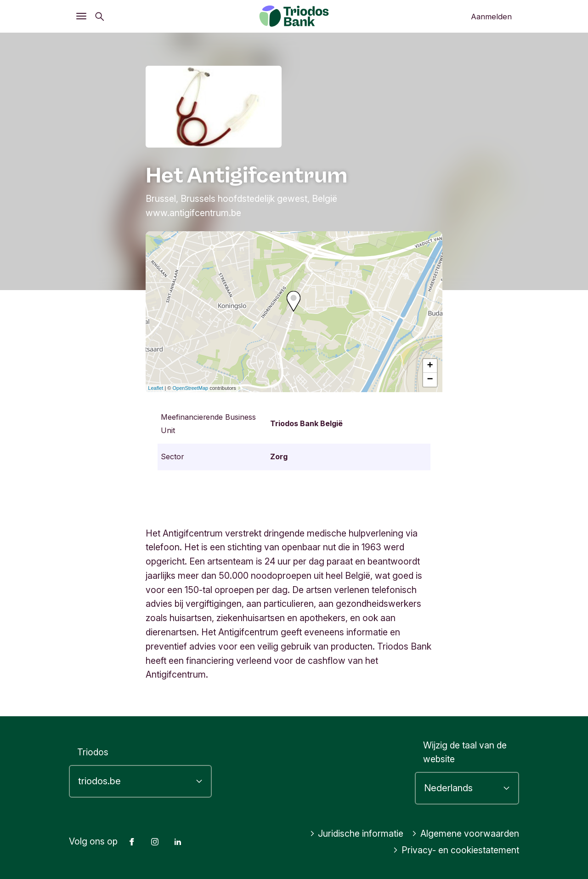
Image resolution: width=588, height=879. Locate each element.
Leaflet (155, 388)
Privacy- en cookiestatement (456, 850)
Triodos (93, 752)
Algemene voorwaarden (465, 833)
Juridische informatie (357, 833)
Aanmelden (491, 17)
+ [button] (430, 366)
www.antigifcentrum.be (193, 213)
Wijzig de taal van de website (465, 752)
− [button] (430, 380)
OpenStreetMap (191, 388)
